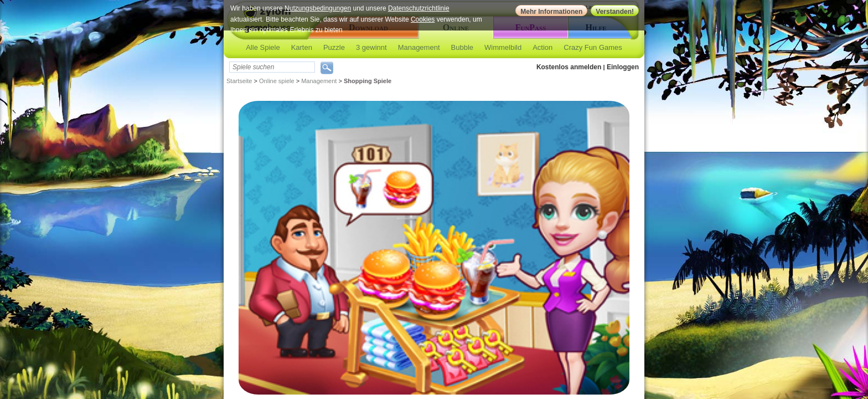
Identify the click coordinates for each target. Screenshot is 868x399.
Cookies (423, 19)
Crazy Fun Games (593, 47)
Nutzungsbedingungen (318, 8)
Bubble (462, 47)
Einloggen (623, 67)
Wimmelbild (503, 47)
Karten (302, 47)
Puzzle (334, 47)
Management (419, 47)
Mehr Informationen (551, 12)
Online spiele (277, 81)
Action (542, 47)
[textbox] (272, 67)
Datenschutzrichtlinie (419, 8)
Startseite (239, 81)
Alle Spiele (263, 47)
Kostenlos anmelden (569, 67)
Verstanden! (615, 12)
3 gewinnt (371, 47)
